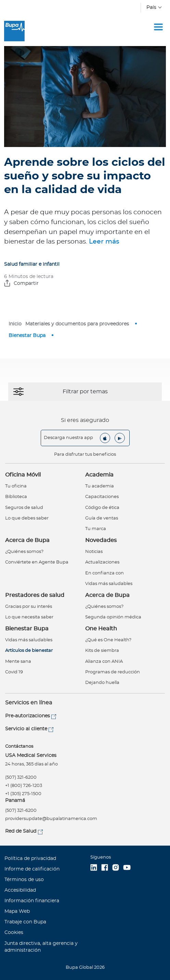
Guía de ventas (102, 518)
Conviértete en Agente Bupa (37, 562)
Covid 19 (14, 672)
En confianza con (104, 573)
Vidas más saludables (109, 584)
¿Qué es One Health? (108, 640)
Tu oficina (16, 486)
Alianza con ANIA (104, 662)
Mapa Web (17, 911)
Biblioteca (16, 497)
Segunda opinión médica (113, 617)
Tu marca (96, 529)
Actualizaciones (102, 562)
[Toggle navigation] (158, 27)
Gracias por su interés (29, 607)
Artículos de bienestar (29, 651)
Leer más (104, 242)
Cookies (14, 933)
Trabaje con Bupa (25, 922)
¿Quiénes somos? (24, 552)
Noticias (94, 552)
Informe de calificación (32, 869)
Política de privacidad (30, 859)
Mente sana (18, 662)
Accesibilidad (20, 890)
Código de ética (102, 508)
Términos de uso (24, 880)
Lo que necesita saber (29, 617)
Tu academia (100, 486)
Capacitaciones (102, 497)
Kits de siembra (102, 651)
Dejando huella (102, 683)
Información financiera (32, 901)
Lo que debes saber (27, 518)
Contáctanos (19, 747)
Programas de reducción (113, 672)
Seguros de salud (24, 508)
